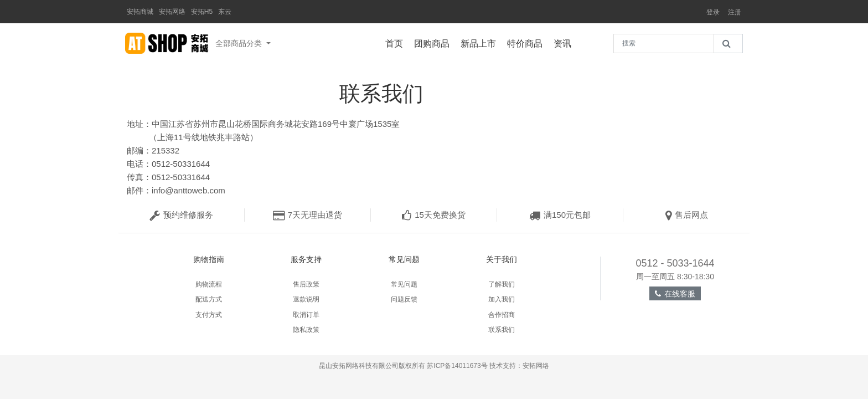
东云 (225, 12)
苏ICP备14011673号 (457, 366)
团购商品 (435, 42)
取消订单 (306, 315)
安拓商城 (140, 12)
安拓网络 (172, 12)
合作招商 (502, 315)
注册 (735, 12)
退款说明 (306, 299)
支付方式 (209, 315)
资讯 (565, 42)
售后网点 (687, 215)
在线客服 (675, 294)
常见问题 (404, 284)
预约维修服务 (181, 215)
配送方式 (209, 299)
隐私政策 (306, 330)
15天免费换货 (434, 215)
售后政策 (306, 284)
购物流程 (209, 284)
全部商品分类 (240, 43)
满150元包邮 (560, 215)
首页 (397, 42)
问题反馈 (404, 299)
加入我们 (502, 299)
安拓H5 (202, 12)
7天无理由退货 (308, 215)
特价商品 (528, 42)
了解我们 (502, 284)
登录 (713, 12)
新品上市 (481, 42)
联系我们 (502, 330)
